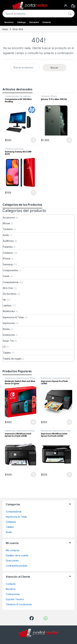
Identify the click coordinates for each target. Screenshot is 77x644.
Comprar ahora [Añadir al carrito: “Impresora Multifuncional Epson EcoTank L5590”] (33, 475)
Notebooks (9, 311)
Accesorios (9, 218)
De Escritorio (10, 294)
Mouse (6, 223)
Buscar (70, 14)
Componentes (10, 270)
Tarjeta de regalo (12, 359)
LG (4, 347)
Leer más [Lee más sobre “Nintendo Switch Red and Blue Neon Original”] (33, 422)
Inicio (5, 29)
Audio (6, 235)
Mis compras (13, 550)
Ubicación (34, 22)
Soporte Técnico (15, 599)
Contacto (47, 22)
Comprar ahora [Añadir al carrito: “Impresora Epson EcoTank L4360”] (69, 422)
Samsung (19, 149)
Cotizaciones (13, 594)
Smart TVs (8, 341)
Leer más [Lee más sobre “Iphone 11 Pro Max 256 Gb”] (69, 140)
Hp (21, 96)
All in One (8, 288)
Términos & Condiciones (19, 604)
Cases (6, 276)
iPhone (54, 96)
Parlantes (8, 247)
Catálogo (21, 22)
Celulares (45, 96)
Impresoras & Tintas (13, 317)
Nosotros (9, 22)
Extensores (9, 335)
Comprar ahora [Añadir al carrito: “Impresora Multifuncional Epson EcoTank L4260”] (69, 475)
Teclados (8, 229)
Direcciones (12, 561)
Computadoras (12, 96)
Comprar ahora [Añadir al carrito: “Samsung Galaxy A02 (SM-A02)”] (33, 193)
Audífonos (8, 241)
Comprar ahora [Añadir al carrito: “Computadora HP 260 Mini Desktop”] (33, 140)
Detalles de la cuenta (17, 555)
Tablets (7, 353)
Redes (6, 329)
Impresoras (9, 323)
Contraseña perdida (16, 566)
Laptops (27, 96)
